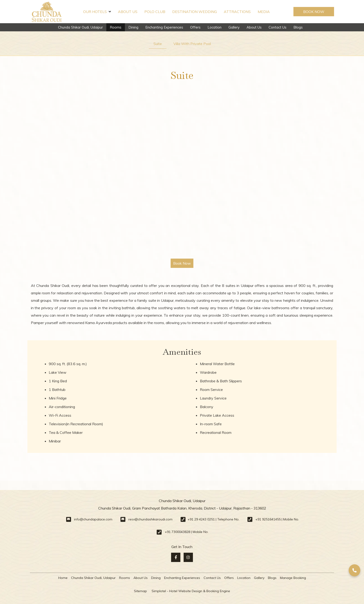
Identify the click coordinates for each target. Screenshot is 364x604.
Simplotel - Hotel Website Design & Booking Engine (191, 591)
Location (214, 27)
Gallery (234, 27)
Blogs (298, 27)
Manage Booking (293, 578)
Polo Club (155, 12)
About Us (128, 12)
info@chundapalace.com (93, 519)
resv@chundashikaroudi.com (150, 519)
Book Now (314, 12)
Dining (133, 27)
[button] (354, 570)
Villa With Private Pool (192, 44)
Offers (195, 27)
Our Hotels (97, 12)
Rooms (116, 27)
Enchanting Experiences (164, 27)
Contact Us (278, 27)
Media (264, 12)
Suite (158, 44)
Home (63, 578)
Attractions (237, 12)
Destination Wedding (195, 12)
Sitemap (140, 591)
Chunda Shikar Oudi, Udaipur (80, 27)
